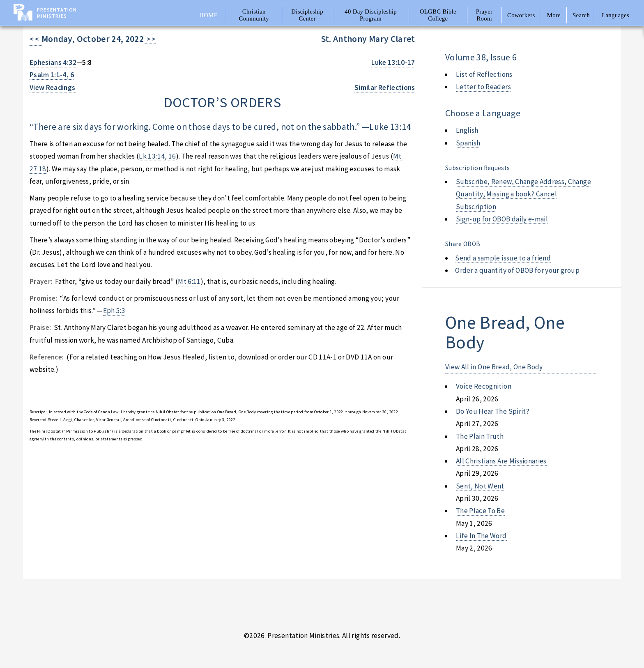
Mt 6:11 (189, 281)
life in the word (481, 536)
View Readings (53, 88)
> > (150, 39)
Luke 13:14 (390, 127)
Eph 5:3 (114, 311)
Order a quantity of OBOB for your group (517, 270)
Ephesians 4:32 (53, 62)
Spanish (468, 143)
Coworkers (521, 15)
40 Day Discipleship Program (371, 15)
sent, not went (480, 486)
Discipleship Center (307, 15)
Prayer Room (484, 15)
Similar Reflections (385, 88)
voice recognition (484, 386)
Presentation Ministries (57, 13)
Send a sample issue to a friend (503, 258)
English (467, 130)
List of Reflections (484, 74)
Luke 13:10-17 (393, 62)
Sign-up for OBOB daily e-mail (502, 219)
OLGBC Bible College (438, 15)
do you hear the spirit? (493, 411)
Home (208, 15)
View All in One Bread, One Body (494, 367)
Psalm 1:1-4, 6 (52, 75)
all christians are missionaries (501, 461)
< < (36, 39)
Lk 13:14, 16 (157, 156)
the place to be (480, 511)
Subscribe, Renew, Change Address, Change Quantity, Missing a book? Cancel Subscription (523, 194)
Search (581, 15)
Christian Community (254, 15)
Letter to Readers (483, 87)
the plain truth (480, 436)
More (554, 15)
